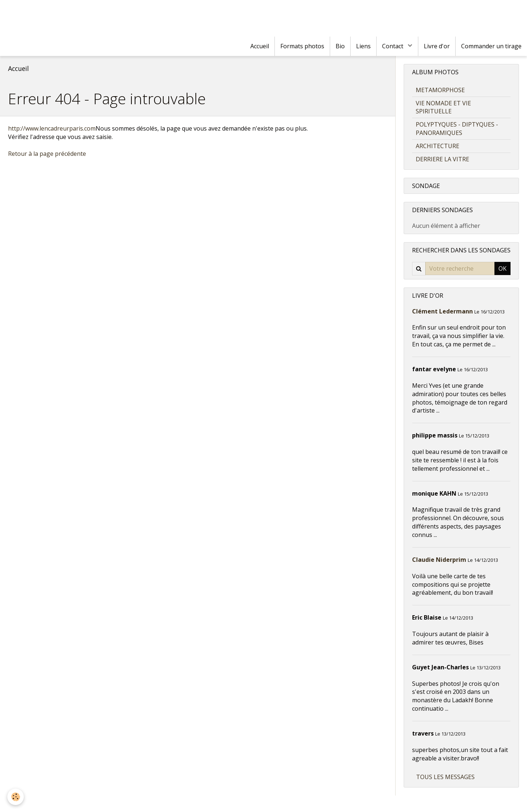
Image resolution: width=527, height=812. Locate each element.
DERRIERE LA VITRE (442, 159)
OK (502, 268)
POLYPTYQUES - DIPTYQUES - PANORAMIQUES (457, 129)
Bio (340, 46)
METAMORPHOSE (440, 90)
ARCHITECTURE (438, 146)
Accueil (260, 46)
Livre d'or (437, 46)
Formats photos (302, 46)
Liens (363, 46)
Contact (393, 46)
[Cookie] (16, 797)
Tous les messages (445, 777)
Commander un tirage (491, 46)
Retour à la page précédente (47, 154)
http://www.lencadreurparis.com (52, 128)
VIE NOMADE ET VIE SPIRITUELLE (443, 107)
